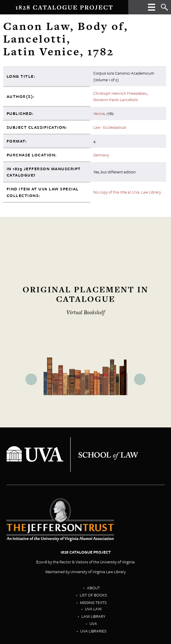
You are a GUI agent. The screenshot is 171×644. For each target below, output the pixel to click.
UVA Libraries (93, 631)
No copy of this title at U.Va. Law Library (127, 192)
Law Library (93, 616)
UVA (93, 623)
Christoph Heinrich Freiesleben (120, 93)
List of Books (93, 595)
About (93, 588)
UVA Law (93, 609)
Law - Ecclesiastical (110, 127)
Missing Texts (93, 602)
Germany (101, 155)
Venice (99, 113)
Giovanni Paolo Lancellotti (116, 100)
